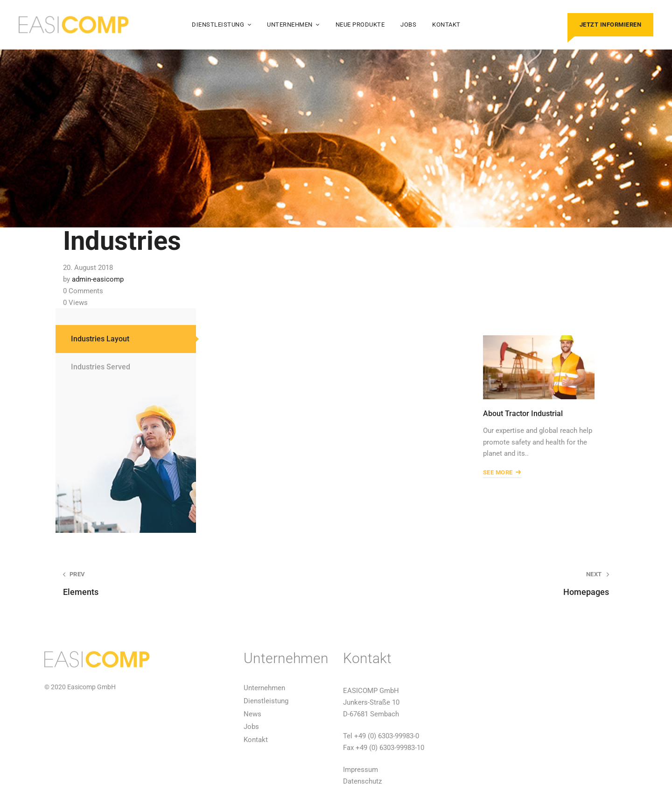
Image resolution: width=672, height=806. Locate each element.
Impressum (360, 770)
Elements (189, 583)
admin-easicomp (98, 279)
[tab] (126, 339)
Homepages (483, 583)
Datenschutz (362, 781)
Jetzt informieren (611, 25)
